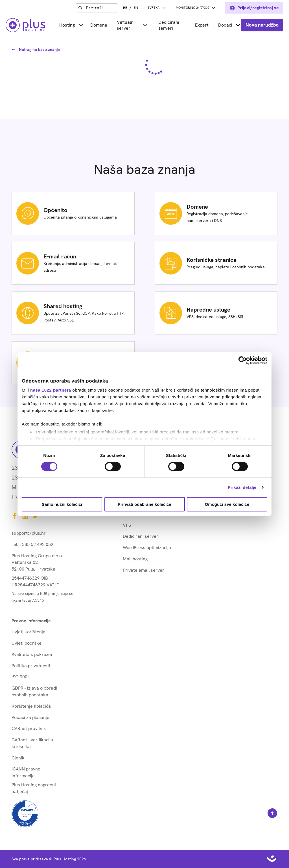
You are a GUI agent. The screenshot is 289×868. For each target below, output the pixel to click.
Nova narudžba (262, 25)
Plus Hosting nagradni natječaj (34, 788)
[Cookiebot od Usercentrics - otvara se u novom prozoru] (243, 360)
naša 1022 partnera (51, 390)
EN (136, 8)
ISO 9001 (21, 677)
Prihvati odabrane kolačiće (144, 504)
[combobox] (101, 8)
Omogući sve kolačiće (227, 504)
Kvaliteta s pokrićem (32, 654)
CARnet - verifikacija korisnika (32, 743)
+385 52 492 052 (36, 544)
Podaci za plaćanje (30, 717)
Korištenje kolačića (31, 706)
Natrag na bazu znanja (36, 49)
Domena (99, 25)
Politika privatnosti (31, 666)
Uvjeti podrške (27, 643)
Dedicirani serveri (169, 25)
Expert (202, 25)
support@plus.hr (29, 533)
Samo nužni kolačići (62, 504)
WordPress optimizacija (147, 548)
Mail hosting (135, 559)
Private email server (144, 570)
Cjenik (18, 758)
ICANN (26, 772)
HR (125, 8)
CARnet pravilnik (29, 728)
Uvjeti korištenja (29, 632)
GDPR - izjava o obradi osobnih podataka (34, 691)
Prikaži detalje (242, 487)
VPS (127, 525)
